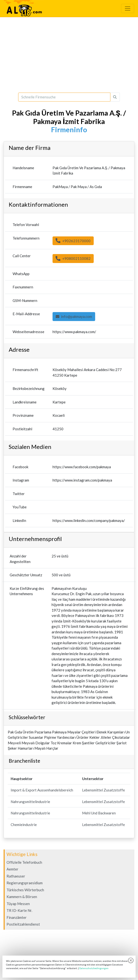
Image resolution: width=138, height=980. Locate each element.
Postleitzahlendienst (23, 924)
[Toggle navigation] (128, 8)
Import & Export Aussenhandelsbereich (42, 790)
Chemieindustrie (24, 825)
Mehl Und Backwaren (99, 813)
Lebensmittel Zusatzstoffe (103, 790)
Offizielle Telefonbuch (24, 862)
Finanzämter (17, 917)
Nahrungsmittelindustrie (30, 802)
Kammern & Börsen (22, 897)
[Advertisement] (69, 55)
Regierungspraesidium (25, 883)
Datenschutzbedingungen (94, 968)
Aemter (12, 869)
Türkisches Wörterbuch (25, 890)
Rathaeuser (16, 876)
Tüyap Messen (18, 904)
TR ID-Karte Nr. (19, 910)
